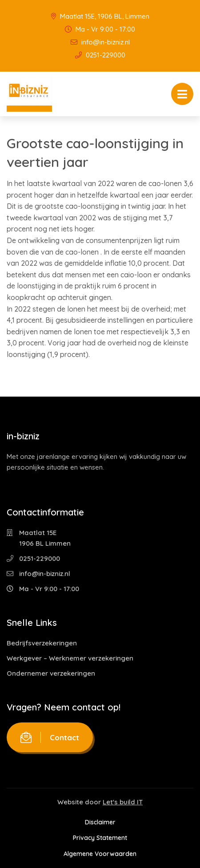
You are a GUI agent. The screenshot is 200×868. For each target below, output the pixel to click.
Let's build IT (123, 802)
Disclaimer (100, 822)
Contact (50, 737)
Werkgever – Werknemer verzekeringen (70, 658)
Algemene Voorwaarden (100, 854)
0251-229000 (100, 55)
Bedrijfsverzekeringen (42, 643)
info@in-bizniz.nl (100, 42)
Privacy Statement (100, 838)
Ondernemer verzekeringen (51, 673)
